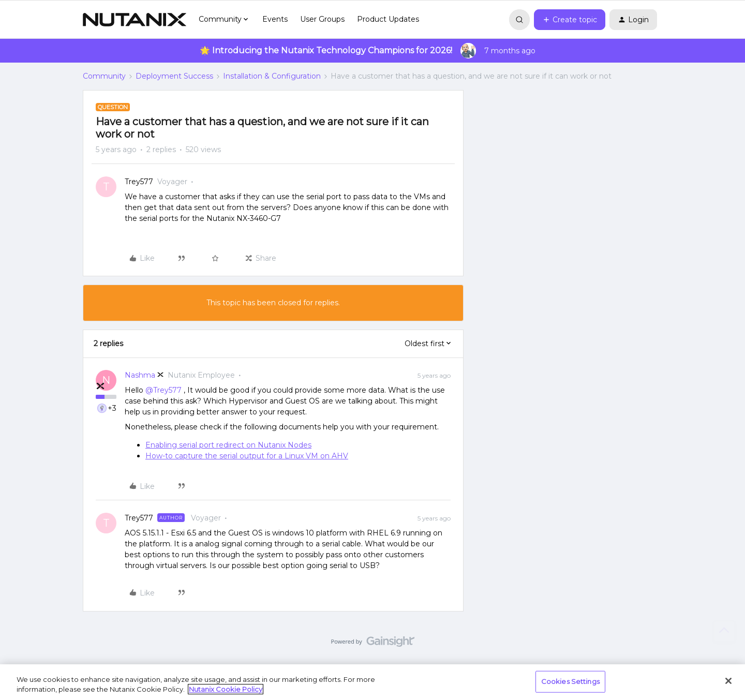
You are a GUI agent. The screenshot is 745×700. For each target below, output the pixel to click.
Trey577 (139, 182)
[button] (570, 20)
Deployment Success (174, 76)
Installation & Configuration (272, 76)
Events (275, 19)
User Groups (322, 19)
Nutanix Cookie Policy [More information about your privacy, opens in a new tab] (226, 689)
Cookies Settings (570, 681)
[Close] (728, 681)
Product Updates (388, 19)
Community (104, 76)
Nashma (140, 375)
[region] (373, 682)
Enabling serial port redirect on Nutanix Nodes (228, 445)
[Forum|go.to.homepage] (135, 20)
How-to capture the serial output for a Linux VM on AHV (247, 456)
